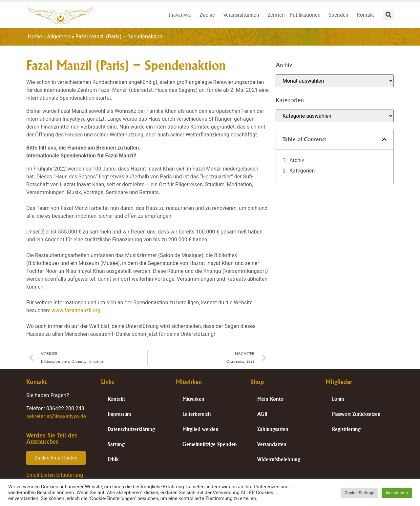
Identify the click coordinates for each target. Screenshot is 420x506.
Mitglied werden (200, 429)
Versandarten (272, 444)
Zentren (276, 15)
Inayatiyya (182, 15)
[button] (388, 15)
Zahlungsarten (273, 429)
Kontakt (367, 15)
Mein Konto (270, 399)
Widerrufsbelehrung (279, 459)
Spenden (340, 15)
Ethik (113, 459)
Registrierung (346, 429)
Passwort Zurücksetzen (356, 414)
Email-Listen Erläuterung (55, 475)
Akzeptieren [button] (397, 493)
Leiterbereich (197, 414)
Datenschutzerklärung (131, 429)
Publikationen (307, 15)
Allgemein (59, 37)
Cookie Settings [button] (359, 493)
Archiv (297, 160)
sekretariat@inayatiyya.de (56, 416)
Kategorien (302, 171)
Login (338, 399)
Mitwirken (193, 399)
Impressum (119, 414)
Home (35, 37)
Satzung (116, 444)
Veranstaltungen (243, 15)
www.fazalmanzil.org (76, 310)
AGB (262, 414)
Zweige (209, 15)
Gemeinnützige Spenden (210, 444)
